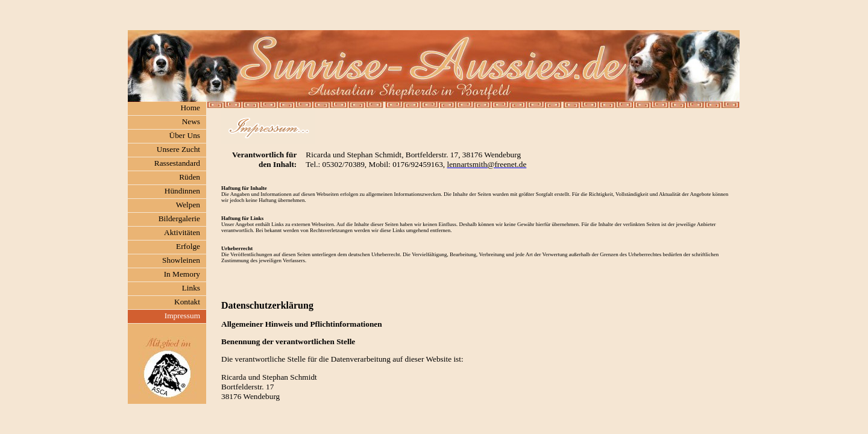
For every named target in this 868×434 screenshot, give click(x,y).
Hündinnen (182, 191)
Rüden (190, 177)
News (191, 121)
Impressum (182, 316)
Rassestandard (177, 163)
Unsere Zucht (178, 149)
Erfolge (188, 246)
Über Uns (185, 135)
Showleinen (181, 260)
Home (190, 108)
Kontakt (187, 302)
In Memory (182, 274)
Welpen (188, 205)
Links (191, 288)
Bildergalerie (179, 219)
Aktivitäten (182, 232)
